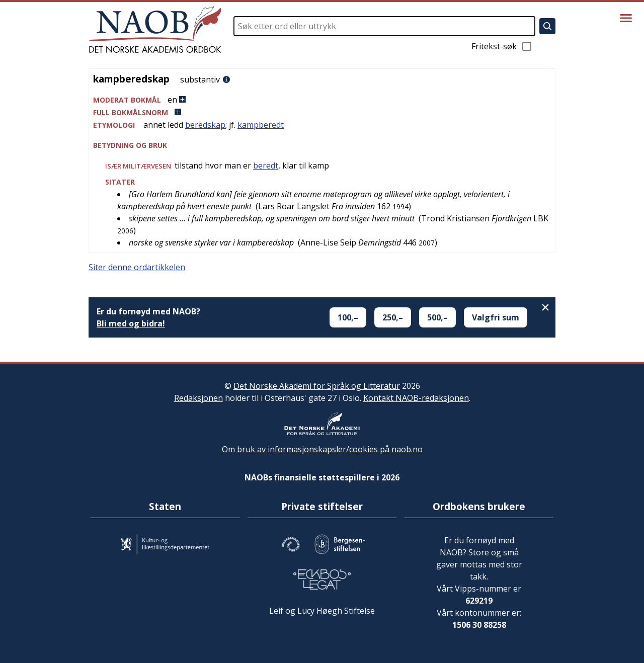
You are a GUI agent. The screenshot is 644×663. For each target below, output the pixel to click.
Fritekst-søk (502, 46)
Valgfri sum (496, 317)
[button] (322, 100)
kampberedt (261, 125)
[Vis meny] (626, 18)
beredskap (205, 125)
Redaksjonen (198, 398)
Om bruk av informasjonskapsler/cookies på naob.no (322, 449)
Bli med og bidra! (131, 323)
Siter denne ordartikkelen (137, 267)
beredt (266, 165)
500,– (437, 317)
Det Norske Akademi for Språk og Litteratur (317, 386)
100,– (348, 317)
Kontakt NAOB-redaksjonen (416, 398)
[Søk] (547, 26)
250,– (393, 317)
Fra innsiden (353, 206)
